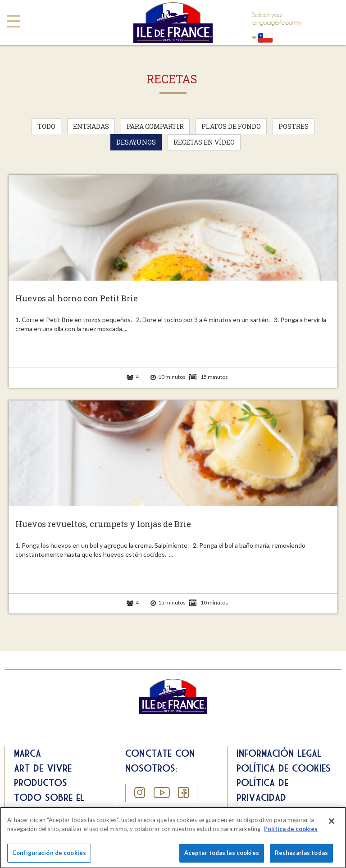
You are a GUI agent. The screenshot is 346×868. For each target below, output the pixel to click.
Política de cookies (284, 768)
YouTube (161, 793)
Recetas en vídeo (204, 142)
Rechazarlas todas (301, 856)
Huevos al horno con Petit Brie (77, 299)
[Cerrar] (332, 824)
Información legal (279, 753)
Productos (41, 782)
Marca (27, 753)
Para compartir (155, 126)
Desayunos (136, 142)
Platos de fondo (231, 126)
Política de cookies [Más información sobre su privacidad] (291, 832)
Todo (46, 126)
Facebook (183, 793)
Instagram (139, 793)
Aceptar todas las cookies (222, 856)
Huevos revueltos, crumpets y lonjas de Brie (103, 524)
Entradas (91, 126)
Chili (254, 38)
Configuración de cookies (49, 856)
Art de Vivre (43, 768)
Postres (294, 126)
